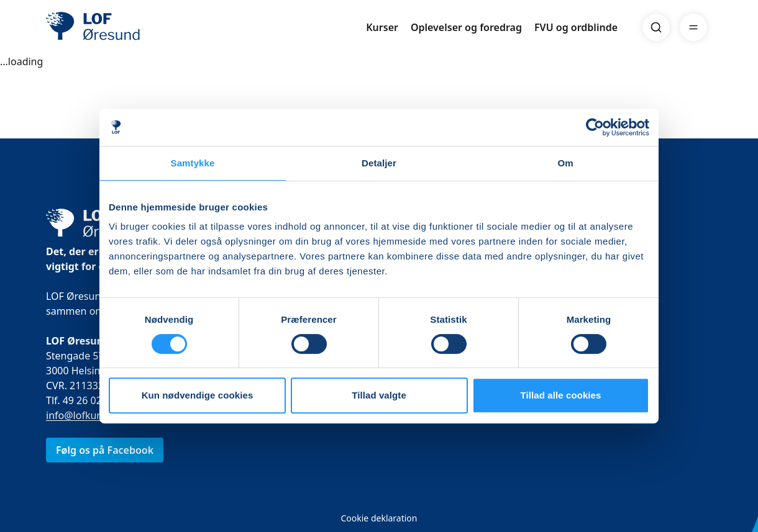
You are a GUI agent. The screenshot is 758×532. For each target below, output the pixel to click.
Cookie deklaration (379, 518)
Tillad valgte (379, 395)
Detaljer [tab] (379, 163)
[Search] (656, 27)
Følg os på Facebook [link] (105, 450)
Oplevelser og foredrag (466, 27)
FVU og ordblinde (576, 27)
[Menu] (693, 27)
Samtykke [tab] (193, 163)
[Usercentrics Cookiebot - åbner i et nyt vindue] (595, 127)
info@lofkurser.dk (87, 415)
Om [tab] (565, 163)
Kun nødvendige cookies (198, 395)
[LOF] (137, 27)
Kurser (382, 27)
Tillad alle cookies (560, 395)
